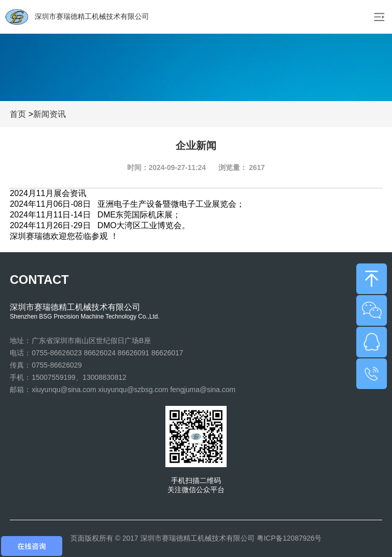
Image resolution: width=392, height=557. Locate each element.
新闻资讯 (50, 114)
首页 (18, 114)
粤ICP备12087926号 (289, 538)
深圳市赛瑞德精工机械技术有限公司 (77, 17)
